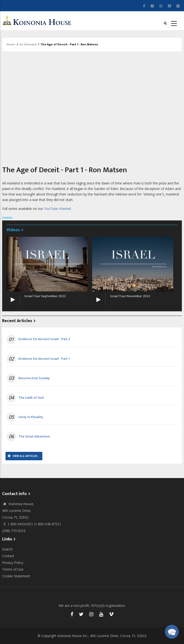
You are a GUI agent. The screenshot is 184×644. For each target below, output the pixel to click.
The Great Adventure (34, 437)
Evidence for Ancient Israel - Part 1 (44, 359)
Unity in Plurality (31, 417)
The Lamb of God (31, 398)
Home (11, 44)
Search (7, 549)
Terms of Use (13, 569)
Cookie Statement (16, 576)
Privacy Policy (13, 563)
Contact (8, 556)
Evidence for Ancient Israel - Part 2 (44, 339)
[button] (172, 632)
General (8, 218)
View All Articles (25, 456)
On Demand (28, 44)
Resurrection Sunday (34, 378)
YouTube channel (57, 209)
